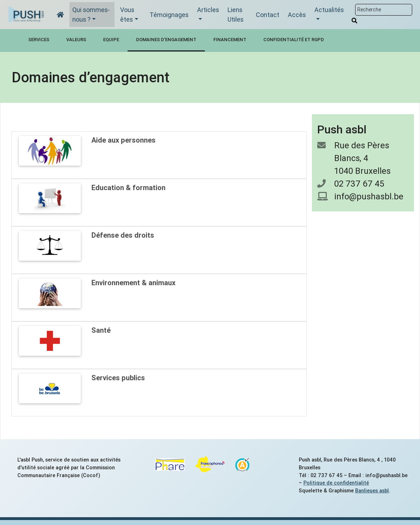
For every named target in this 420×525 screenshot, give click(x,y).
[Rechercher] (354, 21)
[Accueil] (60, 15)
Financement (230, 40)
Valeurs (76, 40)
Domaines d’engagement (166, 40)
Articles (208, 10)
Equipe (111, 40)
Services (39, 40)
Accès (297, 15)
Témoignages (169, 15)
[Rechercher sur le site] (384, 10)
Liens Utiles (236, 15)
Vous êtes (127, 15)
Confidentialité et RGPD (294, 40)
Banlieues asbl (372, 491)
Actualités (329, 10)
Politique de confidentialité (336, 483)
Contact (268, 15)
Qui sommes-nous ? (91, 15)
